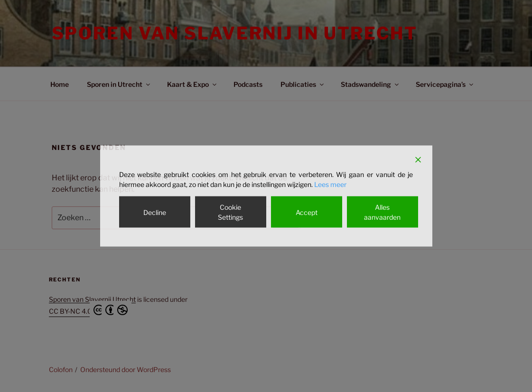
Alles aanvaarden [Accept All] (382, 212)
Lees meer (330, 184)
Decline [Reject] (155, 212)
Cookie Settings (230, 212)
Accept (307, 212)
